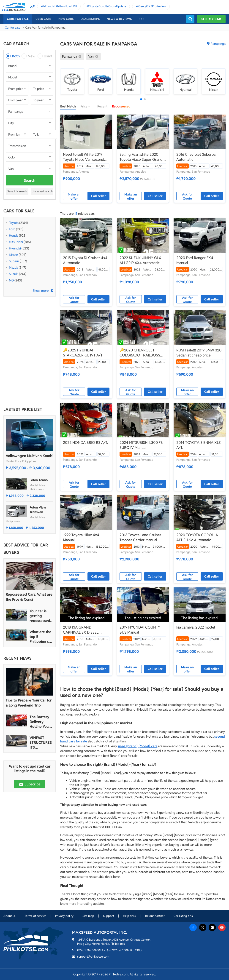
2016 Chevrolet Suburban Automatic (197, 157)
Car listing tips (183, 916)
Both (16, 56)
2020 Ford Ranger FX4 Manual (195, 260)
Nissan (14, 255)
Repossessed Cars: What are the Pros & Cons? (29, 597)
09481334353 (86, 950)
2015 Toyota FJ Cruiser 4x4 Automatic (85, 260)
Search (30, 181)
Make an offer (74, 196)
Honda (14, 236)
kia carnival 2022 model (196, 627)
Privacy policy (64, 916)
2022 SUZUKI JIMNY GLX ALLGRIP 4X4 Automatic (140, 260)
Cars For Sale (18, 19)
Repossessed (121, 106)
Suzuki (14, 274)
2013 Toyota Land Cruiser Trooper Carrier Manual (140, 537)
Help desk (130, 916)
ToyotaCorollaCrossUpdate (108, 6)
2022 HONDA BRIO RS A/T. (85, 443)
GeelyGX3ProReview (152, 6)
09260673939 (120, 950)
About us (10, 916)
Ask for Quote (187, 196)
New (31, 56)
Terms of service (35, 916)
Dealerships (90, 19)
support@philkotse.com (93, 957)
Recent (102, 106)
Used (48, 56)
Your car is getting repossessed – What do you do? (41, 616)
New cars (66, 19)
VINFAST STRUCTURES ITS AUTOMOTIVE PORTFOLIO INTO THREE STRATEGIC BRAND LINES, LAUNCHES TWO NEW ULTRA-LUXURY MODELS (41, 743)
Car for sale (12, 28)
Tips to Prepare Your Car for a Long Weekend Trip (29, 703)
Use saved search (42, 191)
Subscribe (30, 784)
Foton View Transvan (38, 510)
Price (87, 106)
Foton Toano (39, 480)
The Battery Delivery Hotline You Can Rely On (40, 722)
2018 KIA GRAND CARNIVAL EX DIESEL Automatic (81, 630)
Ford (12, 229)
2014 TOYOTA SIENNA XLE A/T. (199, 445)
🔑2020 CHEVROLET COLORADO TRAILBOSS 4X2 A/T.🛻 (140, 353)
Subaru (14, 261)
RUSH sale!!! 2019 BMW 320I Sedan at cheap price (199, 353)
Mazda (14, 268)
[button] (141, 99)
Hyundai (15, 248)
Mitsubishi (16, 242)
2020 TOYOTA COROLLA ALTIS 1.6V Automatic (197, 537)
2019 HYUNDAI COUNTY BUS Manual (140, 630)
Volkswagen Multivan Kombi (30, 456)
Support (109, 916)
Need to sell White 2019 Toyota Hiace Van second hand (84, 157)
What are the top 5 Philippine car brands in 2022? (41, 637)
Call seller (99, 196)
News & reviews (119, 19)
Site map (88, 916)
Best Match (68, 106)
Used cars (44, 19)
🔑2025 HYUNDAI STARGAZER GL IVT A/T (83, 353)
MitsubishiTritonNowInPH (60, 6)
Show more (41, 291)
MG (11, 280)
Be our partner (155, 916)
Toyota (14, 223)
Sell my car (211, 19)
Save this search (17, 191)
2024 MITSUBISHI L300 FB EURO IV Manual (141, 445)
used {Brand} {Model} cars (138, 746)
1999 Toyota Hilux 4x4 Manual (81, 537)
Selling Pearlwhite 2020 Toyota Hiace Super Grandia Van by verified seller (142, 157)
